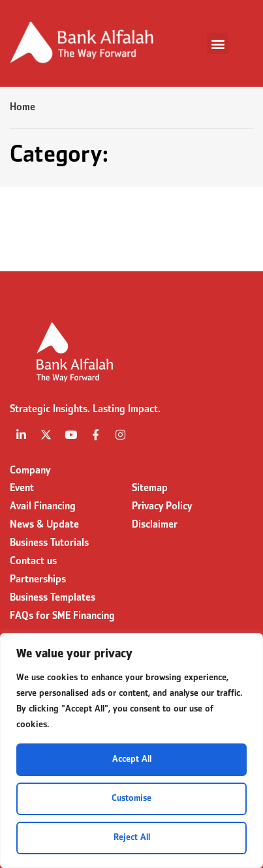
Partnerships (38, 580)
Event (22, 488)
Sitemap (150, 488)
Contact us (33, 561)
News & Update (44, 525)
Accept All (132, 759)
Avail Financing (43, 507)
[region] (131, 751)
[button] (218, 43)
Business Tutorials (49, 543)
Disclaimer (155, 525)
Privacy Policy (162, 507)
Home (23, 108)
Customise (131, 799)
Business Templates (53, 598)
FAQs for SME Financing (62, 616)
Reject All (132, 838)
